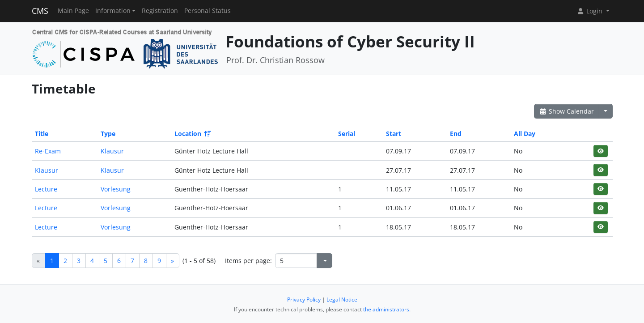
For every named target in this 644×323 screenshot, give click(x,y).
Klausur (112, 151)
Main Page (73, 11)
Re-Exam (48, 151)
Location (192, 134)
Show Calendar (567, 111)
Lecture (46, 189)
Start (394, 134)
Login (590, 11)
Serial (347, 134)
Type (108, 134)
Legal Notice (342, 300)
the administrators (386, 309)
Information (113, 11)
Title (42, 134)
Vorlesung (116, 189)
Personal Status (208, 11)
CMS (40, 11)
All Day (525, 134)
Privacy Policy (304, 300)
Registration (160, 11)
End (456, 134)
